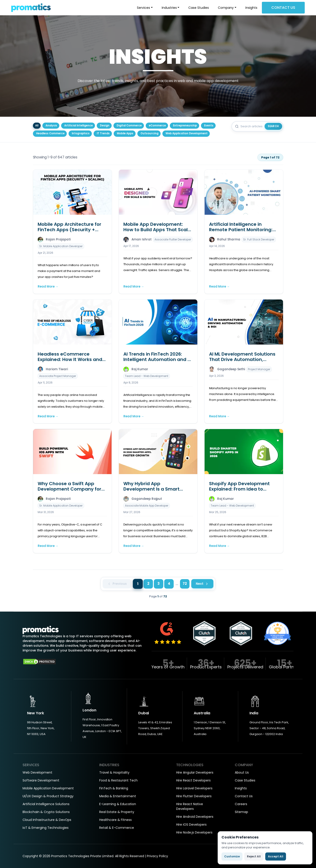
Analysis (51, 126)
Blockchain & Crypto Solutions (46, 812)
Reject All (254, 856)
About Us (242, 772)
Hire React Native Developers (190, 806)
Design (105, 126)
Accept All (276, 856)
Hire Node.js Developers (194, 832)
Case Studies (199, 8)
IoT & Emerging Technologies (46, 828)
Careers (241, 804)
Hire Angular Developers (195, 772)
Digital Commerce (129, 126)
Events (209, 126)
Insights (251, 8)
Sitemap (241, 812)
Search (273, 126)
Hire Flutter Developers (194, 796)
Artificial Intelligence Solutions (46, 804)
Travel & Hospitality (114, 772)
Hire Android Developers (195, 817)
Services (143, 8)
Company (226, 8)
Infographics (81, 133)
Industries (169, 8)
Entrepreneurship (185, 126)
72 (185, 584)
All (37, 126)
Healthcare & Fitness (115, 820)
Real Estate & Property (117, 812)
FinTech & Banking (114, 788)
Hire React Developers (193, 780)
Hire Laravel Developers (194, 788)
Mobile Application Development (48, 788)
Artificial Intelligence (78, 126)
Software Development (41, 780)
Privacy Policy (157, 856)
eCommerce (157, 126)
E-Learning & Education (118, 804)
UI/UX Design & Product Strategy (48, 796)
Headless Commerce (50, 133)
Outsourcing (149, 133)
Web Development (37, 772)
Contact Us (283, 8)
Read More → (48, 287)
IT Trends (103, 133)
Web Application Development (187, 133)
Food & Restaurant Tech (118, 780)
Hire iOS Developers (191, 825)
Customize (232, 856)
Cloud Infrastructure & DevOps (47, 820)
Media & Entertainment (118, 796)
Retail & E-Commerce (117, 828)
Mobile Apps (125, 133)
